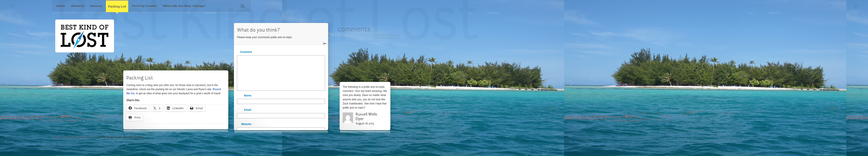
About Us (78, 6)
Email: (248, 110)
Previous (13, 6)
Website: (247, 124)
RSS (243, 6)
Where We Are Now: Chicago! (184, 6)
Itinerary (96, 6)
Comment (246, 52)
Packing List (117, 6)
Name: (248, 96)
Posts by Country (145, 6)
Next (855, 6)
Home (61, 6)
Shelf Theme (106, 137)
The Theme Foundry (131, 137)
